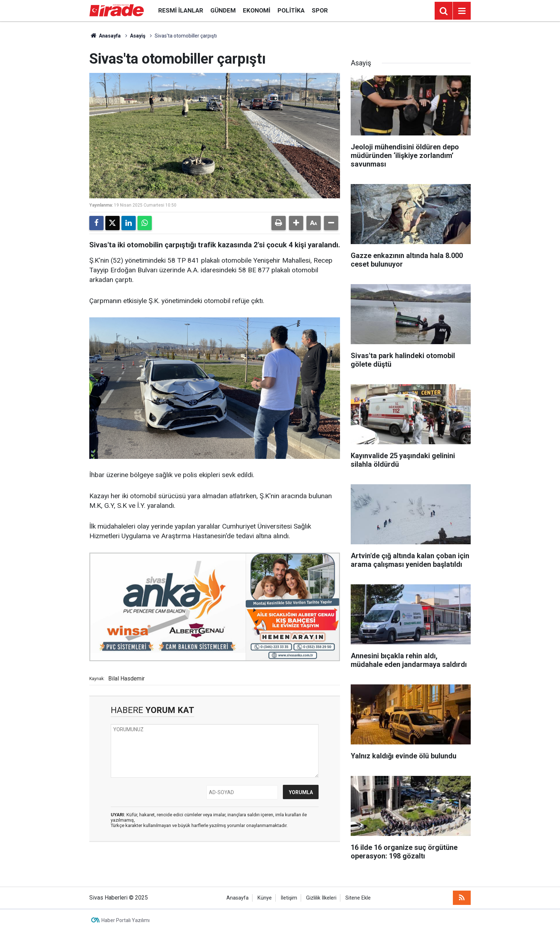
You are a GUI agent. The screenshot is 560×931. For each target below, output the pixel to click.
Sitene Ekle (358, 898)
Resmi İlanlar (181, 10)
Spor (320, 10)
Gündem (223, 10)
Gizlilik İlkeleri (321, 898)
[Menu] (462, 11)
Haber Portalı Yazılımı (126, 920)
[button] (296, 223)
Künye (265, 898)
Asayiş (138, 36)
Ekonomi (257, 10)
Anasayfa (105, 36)
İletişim (289, 898)
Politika (291, 10)
